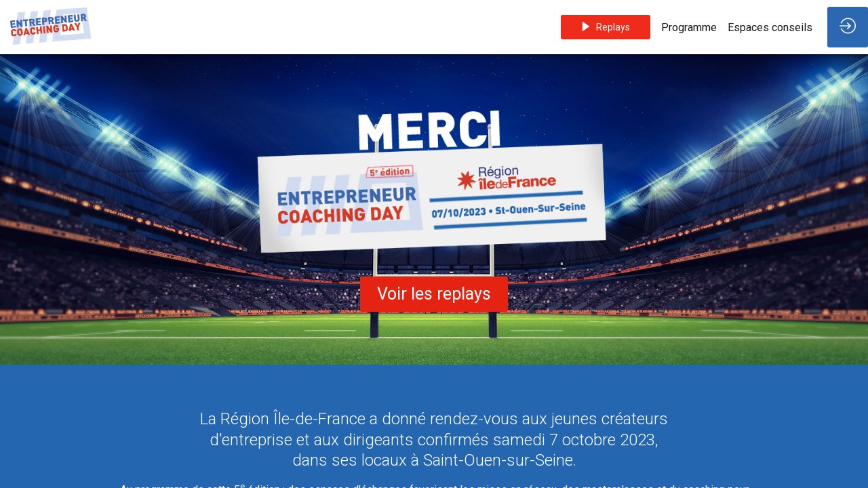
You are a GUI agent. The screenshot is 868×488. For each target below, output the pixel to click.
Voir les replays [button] (434, 294)
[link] (689, 27)
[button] (606, 27)
